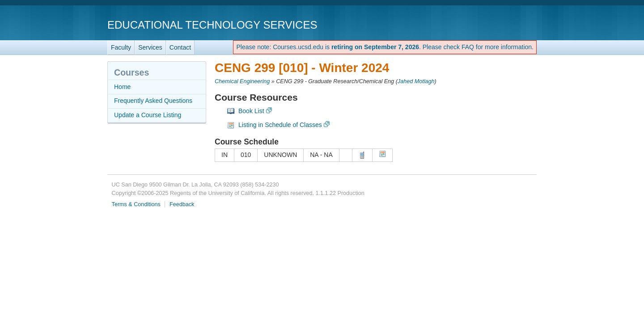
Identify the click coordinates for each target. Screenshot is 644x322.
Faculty (121, 47)
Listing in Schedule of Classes (280, 125)
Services (150, 47)
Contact (180, 47)
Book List (251, 111)
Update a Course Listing (148, 115)
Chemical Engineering (242, 81)
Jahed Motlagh (416, 81)
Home (122, 87)
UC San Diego (485, 24)
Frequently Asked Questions (153, 101)
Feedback (182, 204)
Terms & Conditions (136, 204)
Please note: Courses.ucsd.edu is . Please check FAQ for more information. (385, 47)
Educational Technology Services (212, 25)
